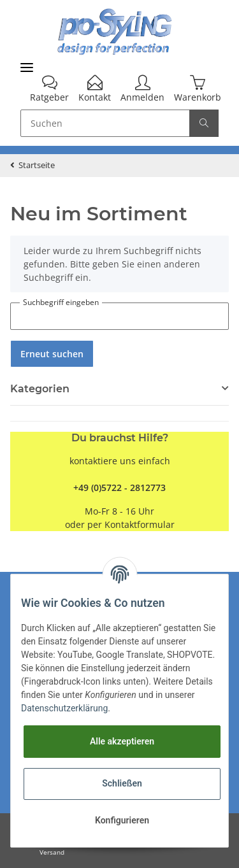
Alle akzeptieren (122, 741)
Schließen (122, 783)
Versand (52, 852)
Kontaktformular (140, 524)
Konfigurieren (122, 820)
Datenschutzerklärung (64, 708)
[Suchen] (105, 123)
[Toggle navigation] (27, 67)
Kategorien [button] (40, 389)
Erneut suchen (52, 354)
